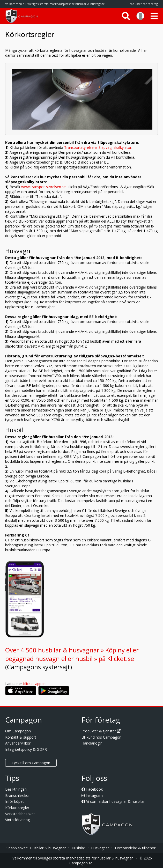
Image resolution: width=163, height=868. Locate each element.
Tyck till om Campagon (31, 763)
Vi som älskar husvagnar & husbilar (113, 801)
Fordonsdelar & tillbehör (135, 848)
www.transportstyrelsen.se (43, 187)
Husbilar (78, 848)
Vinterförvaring (17, 820)
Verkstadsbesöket (20, 814)
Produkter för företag (143, 4)
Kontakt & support (21, 737)
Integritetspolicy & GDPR (26, 749)
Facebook (92, 789)
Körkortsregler (17, 808)
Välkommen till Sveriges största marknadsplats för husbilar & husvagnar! (73, 858)
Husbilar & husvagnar (48, 848)
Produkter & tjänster (101, 731)
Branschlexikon (18, 795)
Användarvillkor (18, 743)
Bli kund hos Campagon (101, 737)
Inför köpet (14, 801)
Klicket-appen (34, 684)
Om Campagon (18, 731)
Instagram (92, 795)
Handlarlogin (92, 743)
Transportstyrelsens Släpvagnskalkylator (98, 147)
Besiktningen (16, 789)
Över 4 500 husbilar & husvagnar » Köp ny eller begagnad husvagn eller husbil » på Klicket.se (72, 654)
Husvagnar (100, 848)
